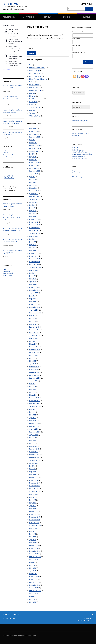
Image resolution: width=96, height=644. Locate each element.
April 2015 (33, 392)
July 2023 (32, 177)
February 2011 (34, 511)
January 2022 (34, 222)
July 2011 (32, 497)
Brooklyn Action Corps (37, 68)
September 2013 (35, 432)
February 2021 (34, 253)
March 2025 (33, 143)
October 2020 (34, 265)
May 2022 (33, 211)
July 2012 (32, 466)
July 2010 (32, 531)
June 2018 (33, 318)
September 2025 (35, 137)
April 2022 (33, 214)
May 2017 (33, 341)
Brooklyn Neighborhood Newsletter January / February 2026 (12, 99)
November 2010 (35, 520)
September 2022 (35, 199)
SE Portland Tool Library (80, 158)
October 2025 (34, 134)
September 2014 (35, 406)
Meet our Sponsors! (78, 156)
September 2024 (35, 151)
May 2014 (33, 415)
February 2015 (34, 398)
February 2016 (34, 367)
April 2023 (33, 185)
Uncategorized (34, 110)
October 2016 (34, 352)
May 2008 (33, 602)
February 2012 (34, 477)
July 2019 (32, 296)
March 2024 (33, 160)
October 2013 (34, 429)
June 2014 (33, 412)
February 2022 (34, 219)
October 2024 (34, 148)
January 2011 (34, 514)
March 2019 (33, 301)
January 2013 (34, 452)
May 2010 (33, 537)
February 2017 (34, 347)
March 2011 (33, 509)
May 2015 (33, 389)
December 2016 (35, 350)
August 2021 (34, 236)
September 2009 (35, 557)
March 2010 (33, 543)
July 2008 (32, 596)
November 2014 (35, 404)
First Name (76, 39)
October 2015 (34, 375)
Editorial (32, 82)
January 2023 (34, 194)
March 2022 (33, 216)
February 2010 (34, 545)
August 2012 (34, 463)
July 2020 (32, 273)
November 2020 (35, 262)
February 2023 (34, 191)
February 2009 (34, 577)
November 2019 (35, 290)
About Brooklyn (10, 17)
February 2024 (34, 163)
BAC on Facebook (78, 148)
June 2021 (33, 242)
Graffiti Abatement (36, 90)
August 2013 (34, 435)
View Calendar (7, 70)
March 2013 (33, 446)
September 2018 (35, 313)
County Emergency (36, 76)
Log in (5, 151)
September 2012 (35, 460)
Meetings (32, 96)
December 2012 (35, 455)
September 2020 (35, 267)
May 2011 (33, 503)
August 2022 (34, 202)
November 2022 (35, 197)
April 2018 (33, 321)
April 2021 (33, 248)
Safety (31, 105)
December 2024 (35, 145)
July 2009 (32, 562)
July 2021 (32, 239)
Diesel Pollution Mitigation (38, 79)
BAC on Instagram (78, 150)
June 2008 (33, 599)
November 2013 (35, 426)
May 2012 (33, 472)
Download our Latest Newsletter (82, 154)
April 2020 (33, 282)
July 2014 (32, 409)
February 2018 (34, 327)
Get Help (47, 17)
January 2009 (34, 579)
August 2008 (34, 594)
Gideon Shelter (34, 88)
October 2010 (34, 523)
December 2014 (35, 401)
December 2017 (35, 330)
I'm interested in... (79, 52)
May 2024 (33, 157)
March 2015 (33, 395)
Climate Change (35, 71)
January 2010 (34, 548)
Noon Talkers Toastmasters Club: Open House (14, 34)
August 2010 (34, 528)
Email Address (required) (81, 32)
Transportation (35, 107)
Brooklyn (10, 4)
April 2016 (33, 364)
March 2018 (33, 324)
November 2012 (35, 457)
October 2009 (34, 554)
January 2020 (34, 287)
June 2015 (33, 387)
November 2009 (35, 551)
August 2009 (34, 560)
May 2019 (33, 299)
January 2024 (34, 165)
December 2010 (35, 517)
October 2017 (34, 333)
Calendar (86, 17)
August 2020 (34, 270)
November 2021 (35, 228)
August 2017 (34, 338)
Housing (32, 93)
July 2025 (32, 140)
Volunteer (33, 113)
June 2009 (33, 565)
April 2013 (33, 443)
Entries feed (6, 153)
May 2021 (33, 245)
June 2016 (33, 358)
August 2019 (34, 293)
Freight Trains (34, 85)
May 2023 (33, 182)
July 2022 (32, 205)
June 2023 (33, 180)
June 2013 (33, 438)
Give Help (67, 17)
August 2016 (34, 355)
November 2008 (35, 585)
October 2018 (34, 310)
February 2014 (34, 423)
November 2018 (35, 307)
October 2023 (34, 168)
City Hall (34, 636)
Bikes (31, 65)
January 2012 (34, 480)
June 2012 (33, 469)
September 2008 (35, 591)
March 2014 (33, 421)
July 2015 (32, 384)
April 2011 (33, 506)
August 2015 (34, 381)
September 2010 (35, 526)
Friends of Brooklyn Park (80, 121)
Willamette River (35, 116)
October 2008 (34, 588)
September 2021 (35, 233)
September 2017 (35, 335)
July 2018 (32, 316)
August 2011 (34, 494)
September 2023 (35, 171)
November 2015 (35, 372)
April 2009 (33, 571)
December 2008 (35, 582)
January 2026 (34, 131)
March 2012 (33, 474)
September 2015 (35, 378)
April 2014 (33, 418)
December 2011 (35, 483)
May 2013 (33, 440)
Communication (35, 73)
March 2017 (33, 344)
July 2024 (32, 154)
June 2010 (33, 534)
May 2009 (33, 568)
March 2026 (33, 128)
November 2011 (35, 486)
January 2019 (34, 304)
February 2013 (34, 449)
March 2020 (33, 284)
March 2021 (33, 250)
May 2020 (33, 279)
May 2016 (33, 361)
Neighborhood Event (36, 99)
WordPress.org (7, 157)
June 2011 (33, 500)
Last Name (76, 45)
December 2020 (35, 259)
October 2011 (34, 489)
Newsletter (33, 102)
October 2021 (34, 231)
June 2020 (33, 276)
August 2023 (34, 174)
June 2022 (33, 208)
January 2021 (34, 256)
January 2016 (34, 370)
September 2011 (35, 492)
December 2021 (35, 225)
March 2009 (33, 574)
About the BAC (28, 17)
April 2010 (33, 540)
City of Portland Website (80, 152)
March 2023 (33, 188)
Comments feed (8, 155)
